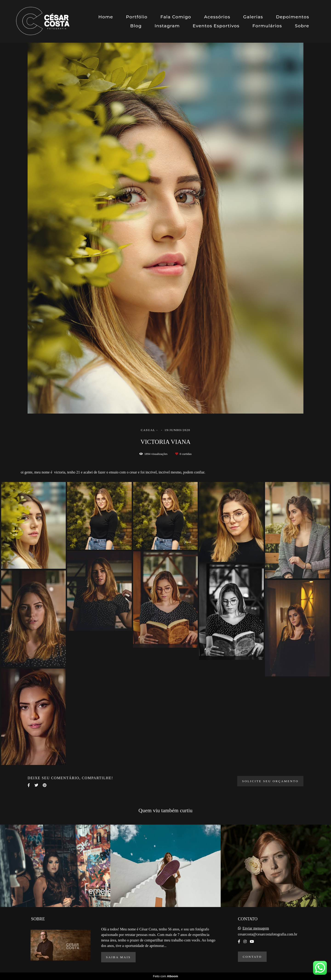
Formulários (267, 26)
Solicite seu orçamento (270, 781)
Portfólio (137, 17)
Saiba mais (118, 957)
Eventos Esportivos (216, 26)
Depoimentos (292, 17)
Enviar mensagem (256, 928)
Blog (136, 26)
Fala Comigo (176, 17)
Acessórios (217, 17)
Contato (252, 957)
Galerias (253, 17)
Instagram (167, 26)
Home (106, 17)
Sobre (302, 26)
